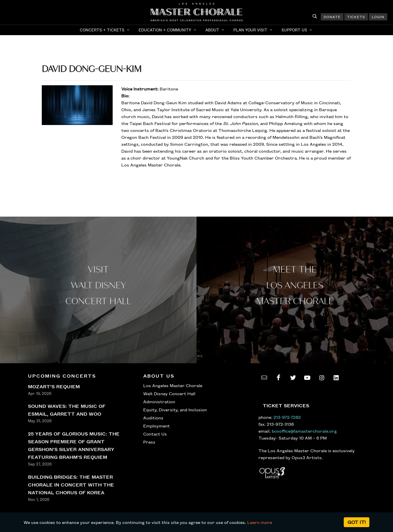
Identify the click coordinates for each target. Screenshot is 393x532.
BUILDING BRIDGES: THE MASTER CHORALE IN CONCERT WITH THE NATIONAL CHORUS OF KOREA (71, 485)
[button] (105, 30)
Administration (159, 402)
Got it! (357, 522)
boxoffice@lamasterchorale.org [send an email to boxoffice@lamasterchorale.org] (304, 431)
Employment (156, 426)
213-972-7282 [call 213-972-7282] (287, 417)
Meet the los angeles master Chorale (295, 286)
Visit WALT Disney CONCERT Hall (98, 286)
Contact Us (155, 434)
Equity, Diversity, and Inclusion (175, 410)
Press (149, 442)
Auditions (153, 418)
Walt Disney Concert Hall (169, 393)
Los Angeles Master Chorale (173, 385)
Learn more (260, 522)
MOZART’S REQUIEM (54, 386)
